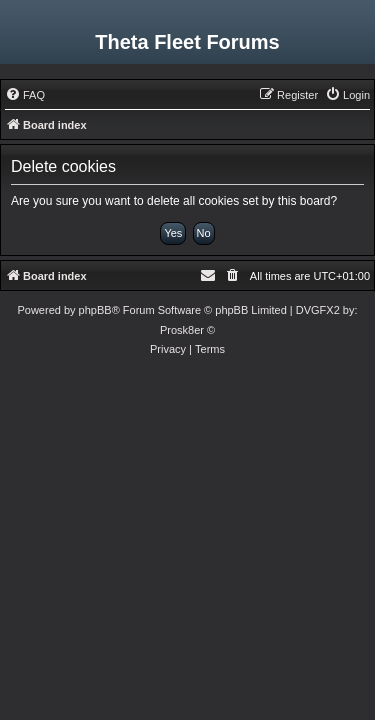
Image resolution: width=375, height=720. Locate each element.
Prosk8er (182, 330)
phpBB (95, 310)
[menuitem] (25, 95)
